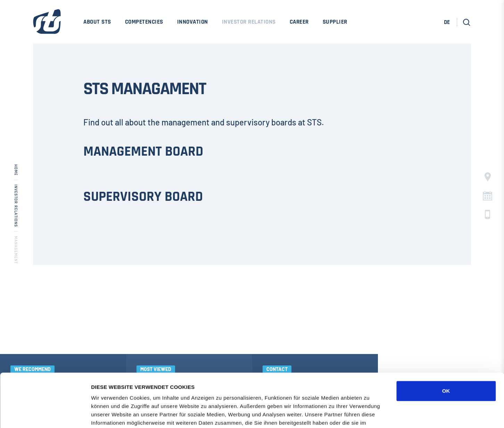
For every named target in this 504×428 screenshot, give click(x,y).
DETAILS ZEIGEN (373, 414)
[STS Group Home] (47, 26)
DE (447, 22)
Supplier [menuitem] (335, 22)
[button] (467, 22)
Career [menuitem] (299, 22)
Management (16, 250)
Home (16, 170)
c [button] (488, 215)
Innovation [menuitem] (193, 22)
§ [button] (488, 177)
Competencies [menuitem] (144, 22)
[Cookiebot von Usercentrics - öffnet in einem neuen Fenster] (45, 414)
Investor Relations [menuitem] (249, 22)
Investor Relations (16, 206)
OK (446, 338)
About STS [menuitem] (97, 22)
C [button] (488, 196)
